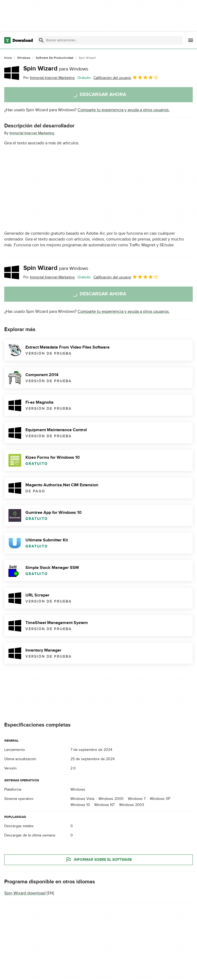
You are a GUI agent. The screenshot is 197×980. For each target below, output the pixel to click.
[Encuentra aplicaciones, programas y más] (110, 40)
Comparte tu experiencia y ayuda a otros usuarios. (124, 110)
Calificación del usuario (126, 77)
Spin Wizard (56, 68)
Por (49, 78)
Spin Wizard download (25, 893)
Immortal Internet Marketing (32, 133)
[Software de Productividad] (55, 58)
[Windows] (24, 58)
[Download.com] (19, 40)
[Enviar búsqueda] (41, 40)
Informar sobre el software (99, 860)
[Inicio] (8, 58)
